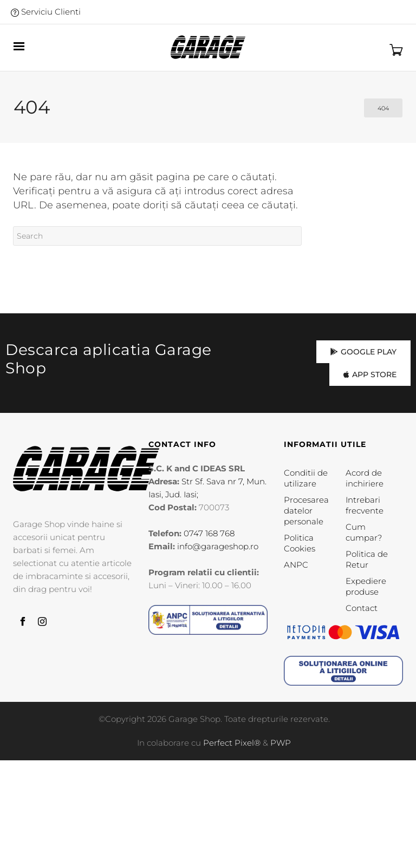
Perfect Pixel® (232, 743)
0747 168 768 (209, 533)
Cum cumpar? (364, 532)
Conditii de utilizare (306, 478)
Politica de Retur (367, 559)
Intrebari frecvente (365, 505)
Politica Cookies (300, 543)
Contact (362, 608)
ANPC (296, 565)
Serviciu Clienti (46, 12)
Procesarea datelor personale (306, 511)
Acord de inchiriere (365, 478)
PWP (281, 743)
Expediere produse (366, 586)
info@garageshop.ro (218, 546)
